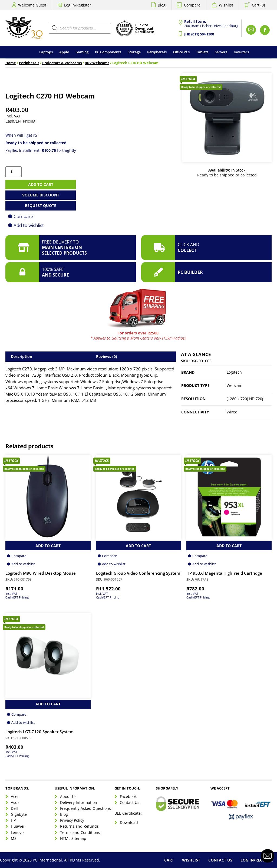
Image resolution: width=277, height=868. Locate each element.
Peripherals (157, 52)
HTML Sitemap (73, 838)
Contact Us (130, 802)
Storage (134, 52)
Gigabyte (19, 814)
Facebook (128, 796)
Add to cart (41, 184)
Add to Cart (48, 546)
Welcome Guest (32, 5)
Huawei (18, 826)
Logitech (234, 372)
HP (13, 820)
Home (11, 63)
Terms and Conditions (80, 832)
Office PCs (181, 52)
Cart (169, 860)
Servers (221, 52)
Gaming (82, 52)
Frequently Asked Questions (85, 808)
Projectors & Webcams (62, 63)
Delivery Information (79, 802)
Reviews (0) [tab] (107, 356)
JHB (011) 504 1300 (199, 34)
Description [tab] (22, 356)
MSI (14, 838)
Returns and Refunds (79, 826)
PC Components (108, 52)
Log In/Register (78, 5)
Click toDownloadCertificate (145, 29)
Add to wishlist (29, 225)
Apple (64, 52)
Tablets (202, 52)
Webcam (235, 385)
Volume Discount (41, 195)
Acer (15, 796)
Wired (232, 412)
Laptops (46, 52)
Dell (14, 808)
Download (129, 822)
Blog (162, 5)
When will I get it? (21, 135)
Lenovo (17, 832)
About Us (68, 796)
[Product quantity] (14, 172)
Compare (192, 5)
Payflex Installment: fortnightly (41, 150)
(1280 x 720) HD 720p (246, 399)
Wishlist (226, 5)
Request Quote (41, 206)
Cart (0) (258, 5)
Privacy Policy (72, 820)
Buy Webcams (97, 63)
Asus (15, 802)
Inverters (241, 52)
